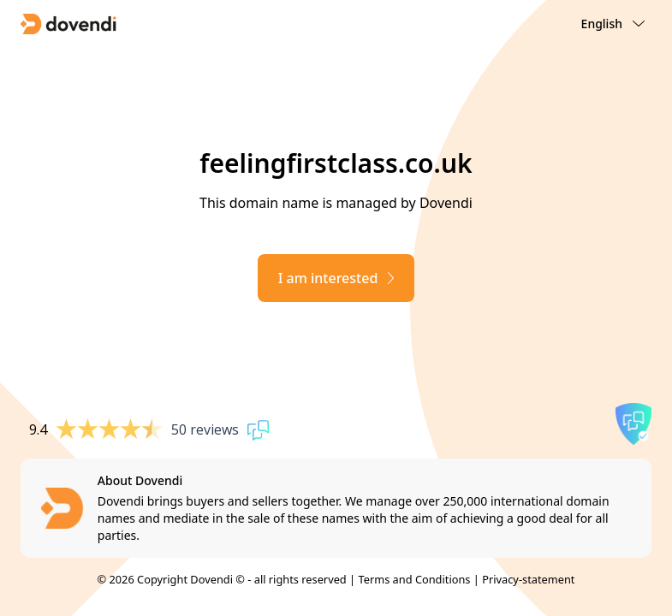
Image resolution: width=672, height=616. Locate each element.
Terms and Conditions (414, 579)
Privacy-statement (528, 579)
